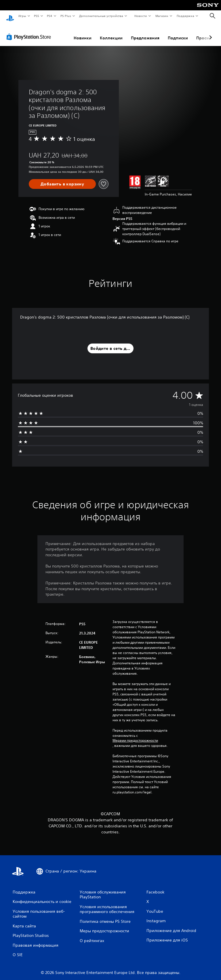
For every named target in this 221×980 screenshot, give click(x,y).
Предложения (145, 32)
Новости (141, 16)
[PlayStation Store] (30, 31)
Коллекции (111, 32)
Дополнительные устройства (101, 16)
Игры (22, 16)
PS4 (50, 16)
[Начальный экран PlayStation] (10, 16)
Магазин (162, 16)
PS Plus (66, 16)
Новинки (83, 32)
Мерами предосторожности (135, 735)
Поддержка (185, 16)
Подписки (178, 32)
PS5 (37, 16)
